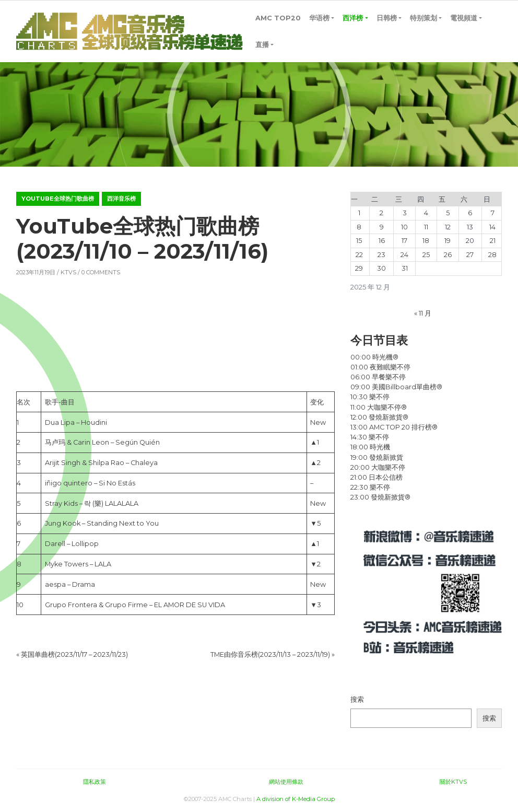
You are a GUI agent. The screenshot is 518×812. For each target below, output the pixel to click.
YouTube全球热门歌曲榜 (58, 199)
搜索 (357, 699)
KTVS (68, 272)
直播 (262, 45)
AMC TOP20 (278, 18)
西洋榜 (353, 18)
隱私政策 (95, 782)
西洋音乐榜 (121, 199)
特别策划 (423, 18)
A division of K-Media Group (296, 799)
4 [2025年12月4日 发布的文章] (426, 213)
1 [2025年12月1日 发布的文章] (359, 213)
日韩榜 (387, 18)
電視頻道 (464, 18)
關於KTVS (453, 782)
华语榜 (319, 18)
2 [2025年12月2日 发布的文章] (381, 213)
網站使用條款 (286, 782)
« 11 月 (423, 313)
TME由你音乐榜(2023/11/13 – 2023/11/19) (270, 654)
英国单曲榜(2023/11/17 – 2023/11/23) (74, 654)
